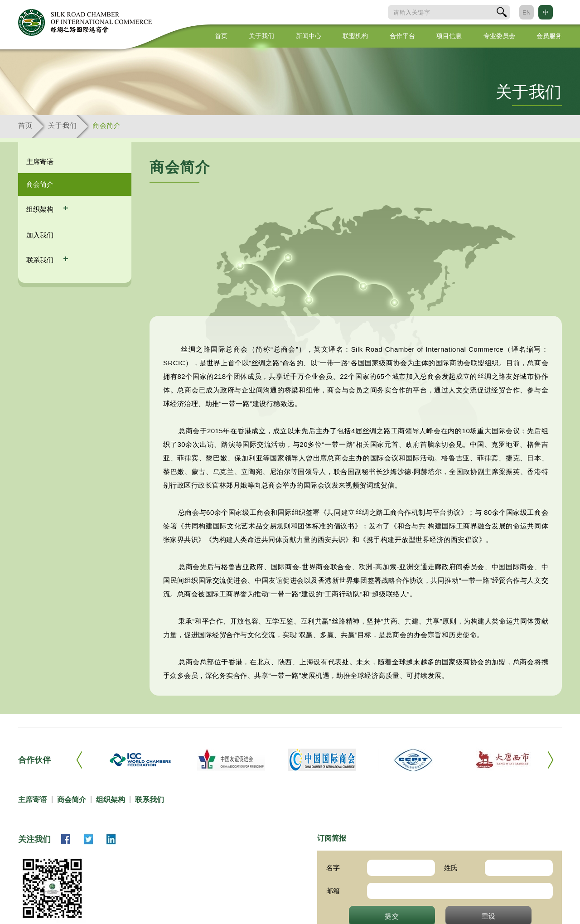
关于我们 (261, 36)
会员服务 (549, 36)
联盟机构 (355, 36)
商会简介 (106, 125)
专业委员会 (499, 36)
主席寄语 (40, 162)
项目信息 (449, 36)
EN (527, 12)
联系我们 (41, 260)
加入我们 (40, 235)
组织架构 (41, 209)
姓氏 (451, 868)
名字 (333, 868)
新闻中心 (309, 36)
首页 (221, 36)
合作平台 (402, 36)
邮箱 (333, 891)
